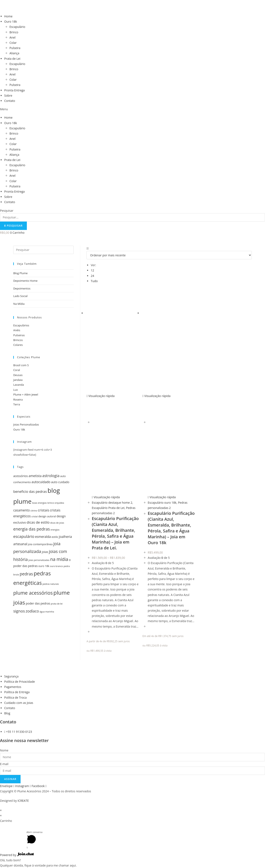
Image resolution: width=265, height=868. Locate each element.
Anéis (17, 330)
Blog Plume (20, 273)
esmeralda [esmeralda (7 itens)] (43, 537)
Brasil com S (21, 365)
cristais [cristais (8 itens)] (43, 510)
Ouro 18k (11, 21)
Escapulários (21, 325)
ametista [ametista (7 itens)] (35, 476)
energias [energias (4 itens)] (55, 530)
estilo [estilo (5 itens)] (55, 537)
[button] (132, 109)
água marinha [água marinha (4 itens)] (47, 612)
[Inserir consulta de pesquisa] (43, 250)
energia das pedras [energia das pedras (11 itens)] (31, 529)
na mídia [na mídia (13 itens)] (59, 559)
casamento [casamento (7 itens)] (22, 510)
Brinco (14, 32)
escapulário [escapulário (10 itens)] (24, 536)
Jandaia (18, 380)
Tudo (94, 281)
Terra (17, 404)
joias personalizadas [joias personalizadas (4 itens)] (39, 560)
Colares (18, 345)
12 (92, 270)
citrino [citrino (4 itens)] (34, 511)
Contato (10, 101)
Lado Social (20, 296)
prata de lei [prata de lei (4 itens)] (57, 604)
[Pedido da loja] (169, 255)
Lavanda (19, 385)
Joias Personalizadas (26, 424)
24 (92, 276)
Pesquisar (7, 211)
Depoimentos (22, 288)
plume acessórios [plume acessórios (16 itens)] (33, 593)
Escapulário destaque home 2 (112, 503)
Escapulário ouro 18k (162, 503)
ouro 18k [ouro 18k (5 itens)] (44, 566)
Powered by (17, 855)
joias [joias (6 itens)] (45, 552)
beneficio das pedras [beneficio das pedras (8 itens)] (30, 491)
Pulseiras (19, 335)
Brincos (18, 340)
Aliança (14, 53)
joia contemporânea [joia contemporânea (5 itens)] (40, 544)
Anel (12, 37)
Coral (17, 370)
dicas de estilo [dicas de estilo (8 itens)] (38, 522)
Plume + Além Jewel (26, 394)
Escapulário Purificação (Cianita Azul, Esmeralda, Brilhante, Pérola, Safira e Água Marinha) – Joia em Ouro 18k (171, 528)
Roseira (18, 400)
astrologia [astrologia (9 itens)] (51, 476)
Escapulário (17, 27)
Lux (16, 390)
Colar (13, 43)
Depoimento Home (25, 281)
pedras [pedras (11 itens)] (26, 574)
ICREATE (23, 801)
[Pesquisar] (13, 226)
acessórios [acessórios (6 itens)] (20, 476)
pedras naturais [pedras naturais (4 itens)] (51, 584)
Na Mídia (19, 304)
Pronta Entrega (14, 90)
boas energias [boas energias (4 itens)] (40, 503)
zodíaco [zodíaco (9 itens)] (32, 611)
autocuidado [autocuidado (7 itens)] (41, 482)
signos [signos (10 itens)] (19, 611)
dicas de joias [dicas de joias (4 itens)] (57, 523)
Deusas (18, 375)
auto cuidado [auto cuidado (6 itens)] (60, 482)
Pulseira (15, 48)
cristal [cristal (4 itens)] (35, 516)
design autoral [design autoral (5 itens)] (47, 516)
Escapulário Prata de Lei (108, 508)
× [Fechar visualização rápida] (1, 810)
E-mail (4, 764)
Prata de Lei (12, 59)
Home (8, 16)
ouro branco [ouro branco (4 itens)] (56, 566)
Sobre (8, 95)
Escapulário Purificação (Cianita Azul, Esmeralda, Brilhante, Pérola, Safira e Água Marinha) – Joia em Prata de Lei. (115, 533)
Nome (4, 750)
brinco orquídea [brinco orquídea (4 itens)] (56, 503)
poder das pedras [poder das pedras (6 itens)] (38, 603)
